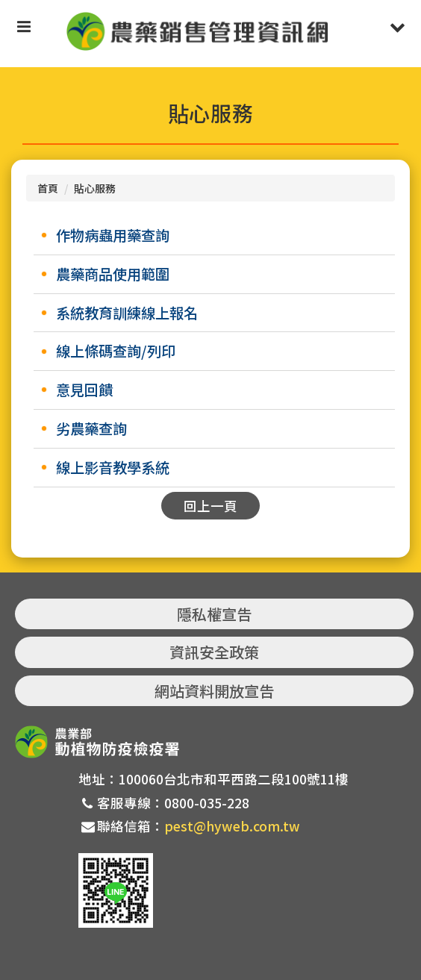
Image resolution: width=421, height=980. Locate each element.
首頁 (48, 188)
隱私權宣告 (214, 614)
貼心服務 (95, 188)
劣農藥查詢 (91, 428)
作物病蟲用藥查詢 (113, 235)
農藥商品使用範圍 (113, 274)
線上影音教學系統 (113, 467)
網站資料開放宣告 (214, 691)
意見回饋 (84, 390)
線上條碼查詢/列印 (116, 351)
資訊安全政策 (214, 652)
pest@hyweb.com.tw (232, 826)
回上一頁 (210, 506)
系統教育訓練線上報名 (127, 313)
